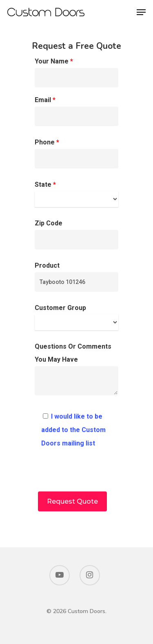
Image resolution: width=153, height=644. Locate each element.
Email (76, 111)
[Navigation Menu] (141, 12)
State (76, 194)
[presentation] (77, 476)
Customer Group (76, 317)
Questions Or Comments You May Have (76, 371)
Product (76, 277)
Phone (76, 153)
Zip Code (76, 234)
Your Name (76, 72)
